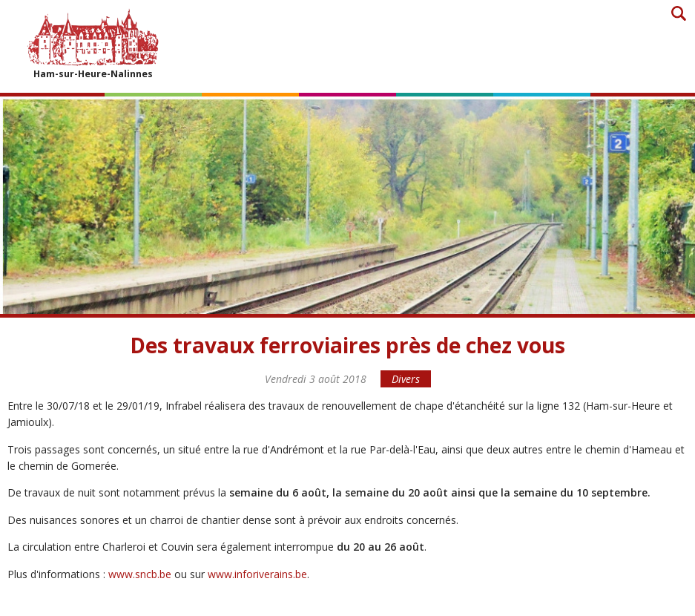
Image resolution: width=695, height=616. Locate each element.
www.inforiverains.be (257, 574)
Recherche (678, 13)
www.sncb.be (140, 574)
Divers (406, 379)
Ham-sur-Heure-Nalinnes (93, 43)
